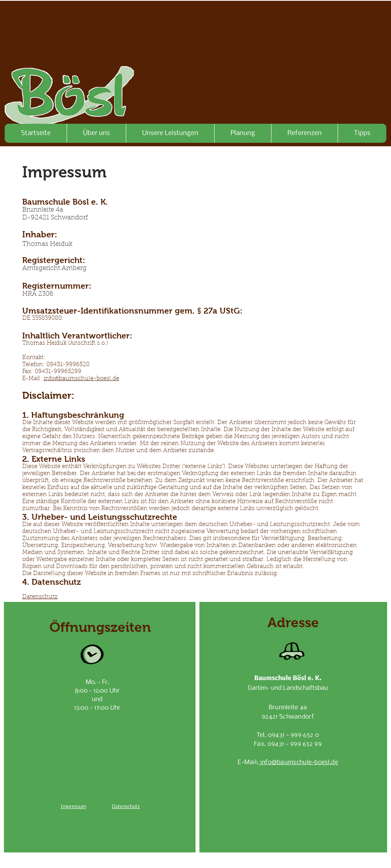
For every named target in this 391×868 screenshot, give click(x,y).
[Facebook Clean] (247, 861)
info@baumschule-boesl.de (81, 379)
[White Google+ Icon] (259, 861)
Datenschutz (40, 597)
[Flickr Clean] (271, 861)
